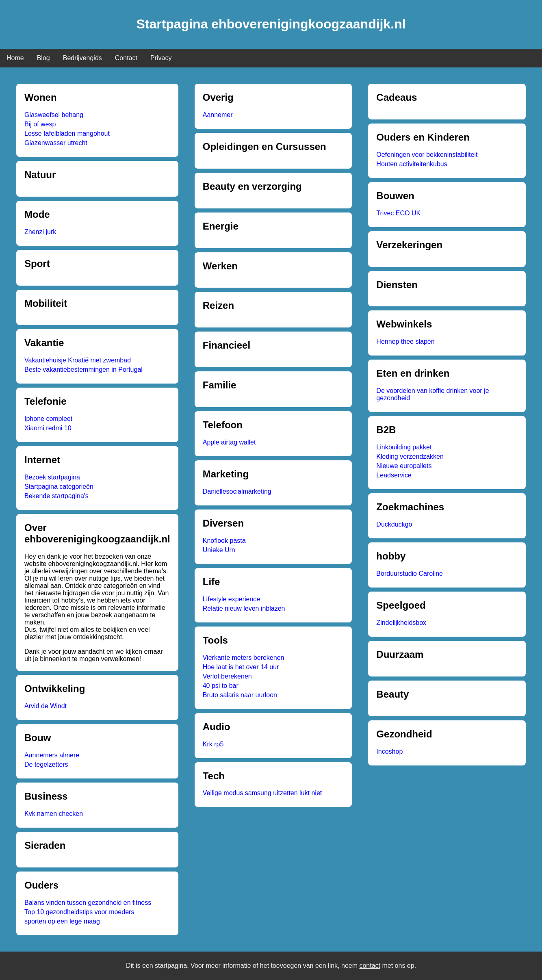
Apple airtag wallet (229, 442)
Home (15, 58)
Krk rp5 (213, 744)
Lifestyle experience (231, 599)
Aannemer (218, 115)
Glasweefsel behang (54, 115)
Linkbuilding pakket (404, 447)
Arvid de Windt (46, 706)
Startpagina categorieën (59, 487)
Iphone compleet (48, 419)
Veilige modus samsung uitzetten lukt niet (262, 793)
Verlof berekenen (227, 676)
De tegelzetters (46, 764)
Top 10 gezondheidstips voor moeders (79, 912)
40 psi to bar (221, 686)
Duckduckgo (394, 524)
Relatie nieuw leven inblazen (244, 608)
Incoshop (389, 751)
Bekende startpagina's (56, 496)
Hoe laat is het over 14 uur (241, 667)
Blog (43, 58)
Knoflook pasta (224, 541)
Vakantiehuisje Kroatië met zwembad (78, 360)
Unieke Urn (219, 550)
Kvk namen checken (54, 814)
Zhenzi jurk (40, 232)
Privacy (161, 58)
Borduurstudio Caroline (410, 573)
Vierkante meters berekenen (244, 658)
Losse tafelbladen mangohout (67, 133)
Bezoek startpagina (52, 477)
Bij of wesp (40, 124)
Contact (126, 58)
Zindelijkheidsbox (401, 623)
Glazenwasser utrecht (56, 143)
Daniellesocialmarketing (237, 491)
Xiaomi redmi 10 (48, 428)
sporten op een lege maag (62, 921)
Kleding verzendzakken (410, 456)
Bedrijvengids (82, 58)
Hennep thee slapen (405, 341)
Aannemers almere (52, 755)
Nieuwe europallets (404, 466)
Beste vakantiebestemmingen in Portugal (83, 370)
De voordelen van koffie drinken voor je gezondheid (433, 394)
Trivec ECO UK (398, 213)
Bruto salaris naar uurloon (240, 695)
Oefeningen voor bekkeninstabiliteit (427, 155)
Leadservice (394, 475)
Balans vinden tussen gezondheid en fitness (88, 903)
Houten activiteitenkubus (412, 164)
